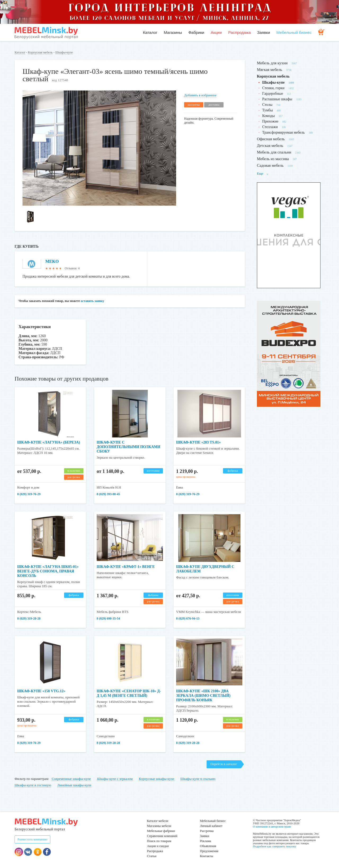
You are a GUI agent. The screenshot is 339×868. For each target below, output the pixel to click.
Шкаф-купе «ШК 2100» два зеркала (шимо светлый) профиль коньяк (203, 696)
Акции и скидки (158, 846)
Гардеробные (273, 94)
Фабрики (196, 32)
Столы (267, 105)
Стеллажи (270, 127)
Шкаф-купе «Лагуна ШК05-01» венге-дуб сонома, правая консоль (48, 571)
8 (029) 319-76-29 (29, 494)
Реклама (206, 841)
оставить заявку (93, 301)
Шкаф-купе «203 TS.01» (198, 442)
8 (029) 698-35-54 (108, 618)
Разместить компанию (32, 839)
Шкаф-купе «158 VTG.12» (41, 691)
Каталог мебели (158, 821)
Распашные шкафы (277, 99)
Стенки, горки (273, 88)
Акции (216, 32)
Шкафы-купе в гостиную (33, 785)
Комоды (268, 116)
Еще (263, 173)
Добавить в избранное (200, 95)
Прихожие (270, 121)
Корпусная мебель (40, 52)
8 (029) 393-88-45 (108, 494)
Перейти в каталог (224, 764)
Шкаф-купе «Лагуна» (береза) (49, 442)
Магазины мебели (159, 826)
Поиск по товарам (159, 841)
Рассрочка (207, 831)
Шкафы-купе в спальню (198, 779)
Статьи (152, 856)
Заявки (264, 32)
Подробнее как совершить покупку (275, 846)
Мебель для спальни (274, 152)
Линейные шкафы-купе (74, 785)
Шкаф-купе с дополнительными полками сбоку (128, 447)
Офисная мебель (271, 139)
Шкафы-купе (64, 52)
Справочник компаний (162, 836)
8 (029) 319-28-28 (29, 618)
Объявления (208, 846)
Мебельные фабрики (161, 831)
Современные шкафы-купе (71, 779)
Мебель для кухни (272, 63)
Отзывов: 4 (72, 268)
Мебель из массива (273, 159)
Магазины (173, 32)
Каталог (150, 32)
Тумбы (267, 110)
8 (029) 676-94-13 (188, 618)
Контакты (207, 856)
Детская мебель (270, 146)
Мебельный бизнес (294, 32)
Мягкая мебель (269, 70)
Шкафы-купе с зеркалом (115, 779)
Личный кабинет (211, 826)
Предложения (209, 851)
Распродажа (239, 32)
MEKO (52, 261)
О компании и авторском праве (272, 826)
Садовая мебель (270, 165)
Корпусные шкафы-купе (157, 779)
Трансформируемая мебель (284, 132)
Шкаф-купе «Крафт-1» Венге (126, 567)
